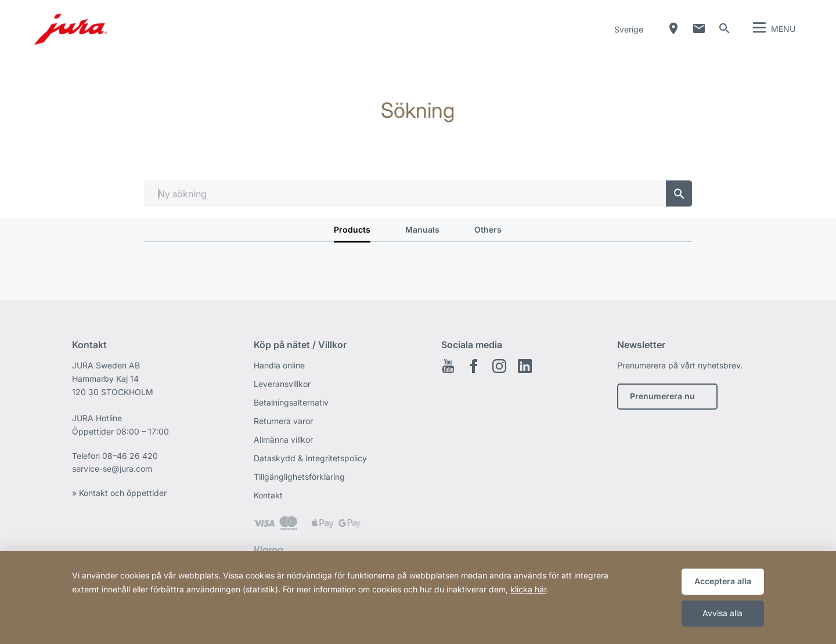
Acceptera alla (723, 581)
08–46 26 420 (130, 456)
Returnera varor (283, 421)
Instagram (499, 366)
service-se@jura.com (112, 468)
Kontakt (268, 495)
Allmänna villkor (283, 439)
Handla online (279, 365)
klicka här (528, 589)
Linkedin (525, 366)
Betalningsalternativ (291, 402)
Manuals (422, 229)
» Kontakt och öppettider (119, 493)
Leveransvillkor (282, 384)
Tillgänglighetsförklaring (299, 477)
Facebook (474, 366)
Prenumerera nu (662, 396)
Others (488, 229)
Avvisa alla (723, 613)
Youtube (448, 366)
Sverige (629, 29)
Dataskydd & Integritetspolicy (310, 458)
